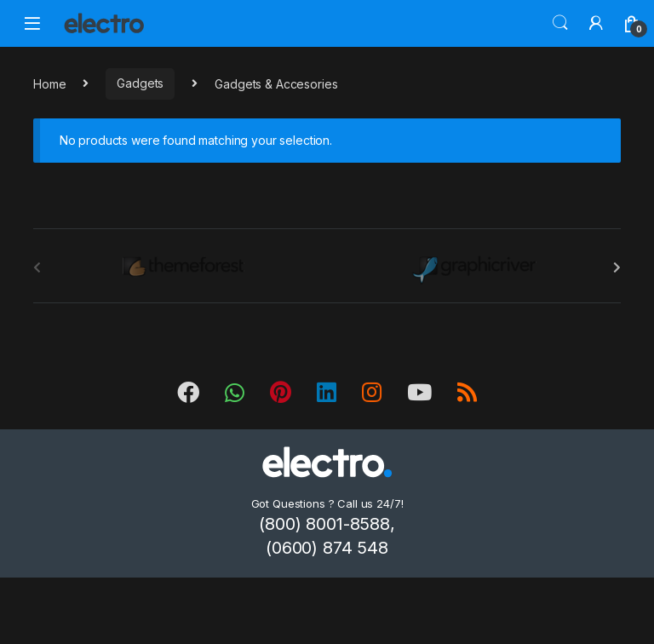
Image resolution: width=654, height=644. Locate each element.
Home (49, 83)
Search (560, 23)
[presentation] (617, 267)
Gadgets (140, 83)
